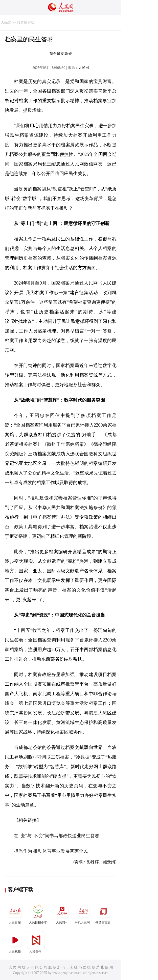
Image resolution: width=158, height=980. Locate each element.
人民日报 (15, 913)
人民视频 (15, 942)
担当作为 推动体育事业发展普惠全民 (51, 851)
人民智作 (36, 942)
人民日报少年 (38, 913)
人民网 (6, 23)
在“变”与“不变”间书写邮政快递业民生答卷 (57, 836)
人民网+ (62, 913)
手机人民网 (83, 913)
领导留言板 (26, 23)
